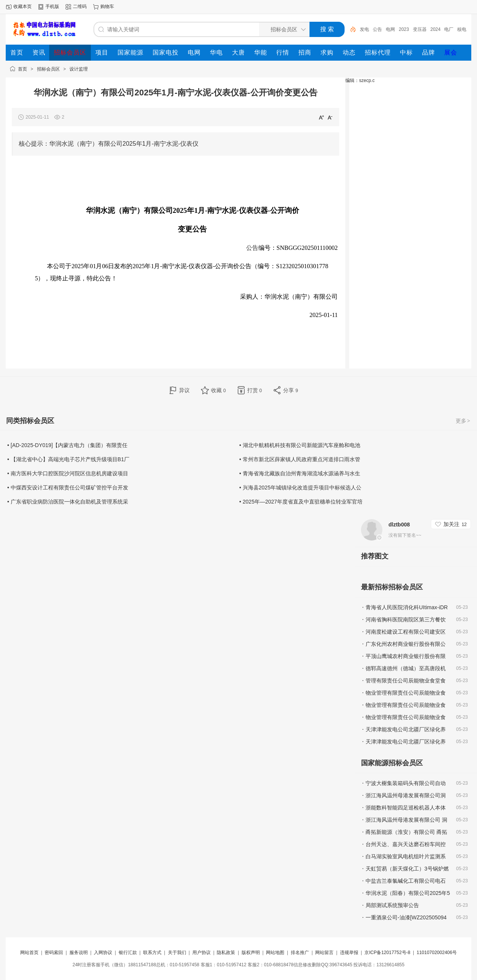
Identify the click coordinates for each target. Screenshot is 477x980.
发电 (364, 29)
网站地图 (275, 953)
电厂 (449, 29)
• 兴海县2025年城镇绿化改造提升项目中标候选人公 (300, 488)
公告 (377, 29)
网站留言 (324, 953)
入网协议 (103, 953)
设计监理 (79, 69)
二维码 (80, 6)
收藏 (218, 390)
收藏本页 (23, 6)
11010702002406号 (437, 953)
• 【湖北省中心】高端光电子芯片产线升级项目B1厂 (68, 459)
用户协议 (201, 953)
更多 (463, 421)
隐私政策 (226, 953)
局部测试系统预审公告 (392, 905)
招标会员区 (48, 69)
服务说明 (79, 953)
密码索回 (54, 953)
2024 (436, 29)
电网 (390, 29)
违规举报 (349, 953)
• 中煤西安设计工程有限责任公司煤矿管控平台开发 (68, 488)
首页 (23, 69)
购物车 (107, 6)
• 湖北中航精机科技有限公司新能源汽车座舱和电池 (300, 445)
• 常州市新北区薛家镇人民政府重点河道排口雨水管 (300, 459)
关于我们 (177, 953)
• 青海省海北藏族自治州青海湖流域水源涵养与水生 (300, 473)
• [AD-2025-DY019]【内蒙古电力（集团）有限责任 (67, 445)
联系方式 (152, 953)
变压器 (420, 29)
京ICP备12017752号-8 (388, 953)
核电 (462, 29)
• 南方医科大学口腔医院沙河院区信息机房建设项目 (68, 473)
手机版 (52, 6)
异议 (184, 390)
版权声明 (251, 953)
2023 (404, 29)
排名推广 (300, 953)
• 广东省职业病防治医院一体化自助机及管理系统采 (68, 502)
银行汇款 (128, 953)
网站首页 (29, 953)
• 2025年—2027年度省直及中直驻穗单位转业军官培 (301, 502)
